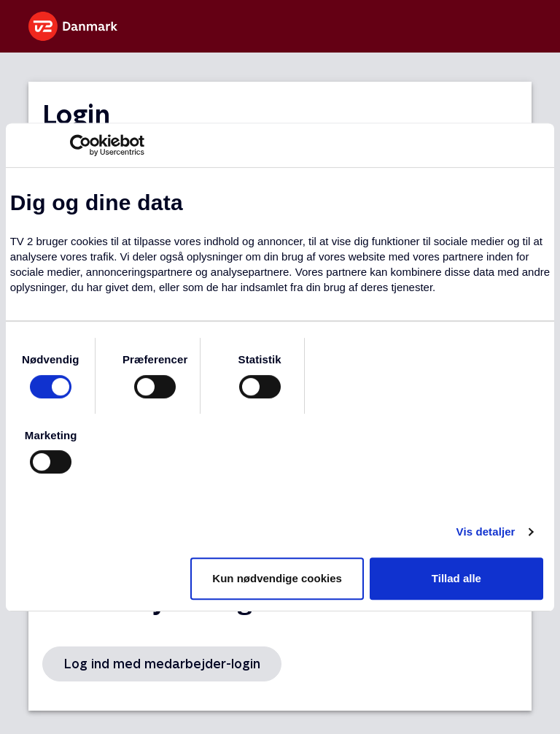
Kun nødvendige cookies (277, 578)
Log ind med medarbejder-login (162, 664)
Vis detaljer (486, 532)
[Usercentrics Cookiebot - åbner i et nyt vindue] (81, 145)
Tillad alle (456, 578)
